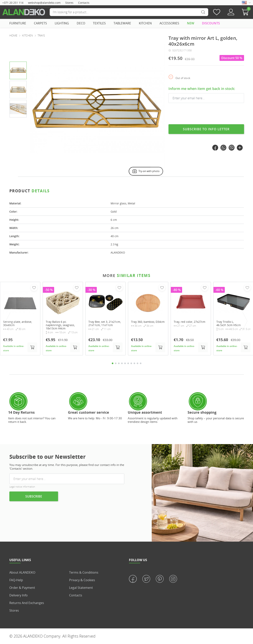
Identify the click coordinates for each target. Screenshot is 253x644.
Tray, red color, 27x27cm (190, 322)
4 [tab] (122, 363)
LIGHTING (62, 23)
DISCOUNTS (211, 23)
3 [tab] (119, 363)
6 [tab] (128, 363)
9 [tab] (138, 363)
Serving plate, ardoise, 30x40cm (18, 324)
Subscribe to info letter (206, 129)
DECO (81, 23)
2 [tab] (116, 363)
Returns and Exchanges (27, 603)
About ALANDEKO (22, 572)
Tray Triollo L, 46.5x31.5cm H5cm (229, 324)
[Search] (129, 12)
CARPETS (40, 23)
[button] (246, 12)
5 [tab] (125, 363)
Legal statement (81, 588)
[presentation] (157, 109)
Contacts (84, 3)
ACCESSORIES (169, 23)
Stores (69, 3)
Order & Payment (22, 588)
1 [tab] (113, 363)
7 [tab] (131, 363)
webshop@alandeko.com (44, 3)
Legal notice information (22, 487)
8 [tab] (134, 363)
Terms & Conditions (84, 572)
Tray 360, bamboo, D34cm (148, 322)
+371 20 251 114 (13, 3)
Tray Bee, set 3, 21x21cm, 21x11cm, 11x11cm (105, 324)
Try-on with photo (146, 171)
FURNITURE (18, 23)
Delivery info (19, 595)
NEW (191, 23)
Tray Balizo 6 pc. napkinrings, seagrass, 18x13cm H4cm (60, 325)
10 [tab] (141, 363)
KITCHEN (145, 23)
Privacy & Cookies (82, 580)
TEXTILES (99, 23)
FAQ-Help (16, 580)
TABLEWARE (122, 23)
